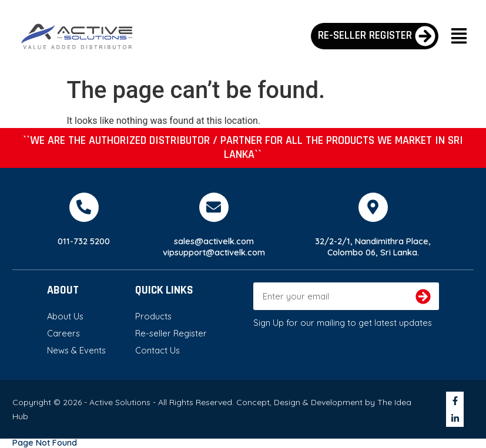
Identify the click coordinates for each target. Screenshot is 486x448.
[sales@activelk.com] (214, 207)
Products (153, 316)
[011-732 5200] (84, 207)
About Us (65, 316)
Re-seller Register (171, 333)
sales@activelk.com (214, 241)
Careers (63, 333)
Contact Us (157, 350)
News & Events (76, 350)
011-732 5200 (84, 241)
